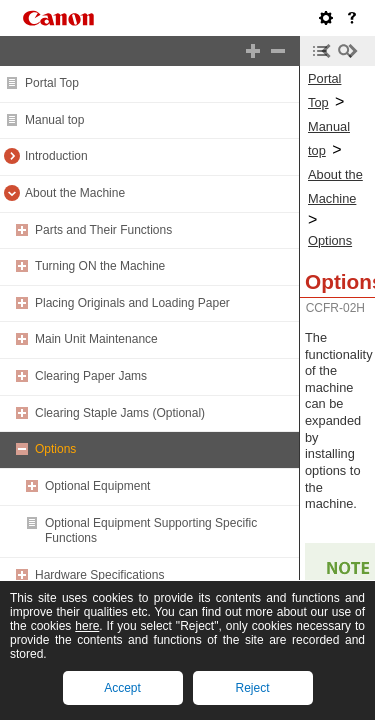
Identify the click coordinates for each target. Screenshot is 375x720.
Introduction (56, 156)
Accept (122, 688)
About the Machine (75, 193)
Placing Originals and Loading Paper (132, 303)
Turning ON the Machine (100, 266)
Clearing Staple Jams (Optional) (120, 413)
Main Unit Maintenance (96, 339)
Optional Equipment (97, 486)
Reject (252, 688)
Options (55, 449)
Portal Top (52, 83)
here (87, 626)
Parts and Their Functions (103, 230)
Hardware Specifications (99, 575)
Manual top (54, 120)
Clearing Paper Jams (91, 376)
